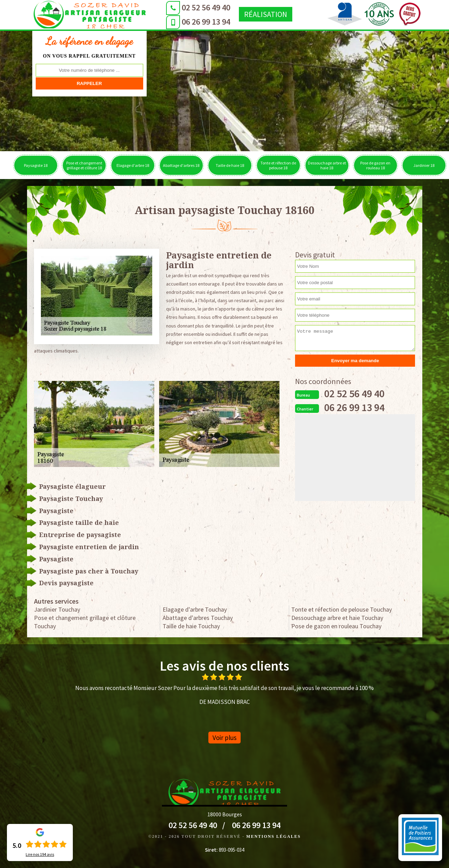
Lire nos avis (40, 854)
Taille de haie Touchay (191, 626)
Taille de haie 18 (230, 165)
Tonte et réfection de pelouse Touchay (342, 609)
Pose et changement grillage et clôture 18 (84, 165)
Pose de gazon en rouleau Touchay (336, 626)
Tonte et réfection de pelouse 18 (278, 165)
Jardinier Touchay (57, 609)
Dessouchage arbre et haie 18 (327, 165)
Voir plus (224, 738)
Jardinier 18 (424, 165)
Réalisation (244, 14)
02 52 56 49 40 (185, 7)
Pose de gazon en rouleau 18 (375, 165)
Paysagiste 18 (36, 165)
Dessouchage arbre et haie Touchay (337, 618)
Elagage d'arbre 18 (133, 165)
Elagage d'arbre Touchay (195, 609)
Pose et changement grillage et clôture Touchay (85, 622)
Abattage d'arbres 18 (181, 165)
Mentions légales (273, 836)
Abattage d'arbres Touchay (198, 618)
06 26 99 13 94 (185, 22)
